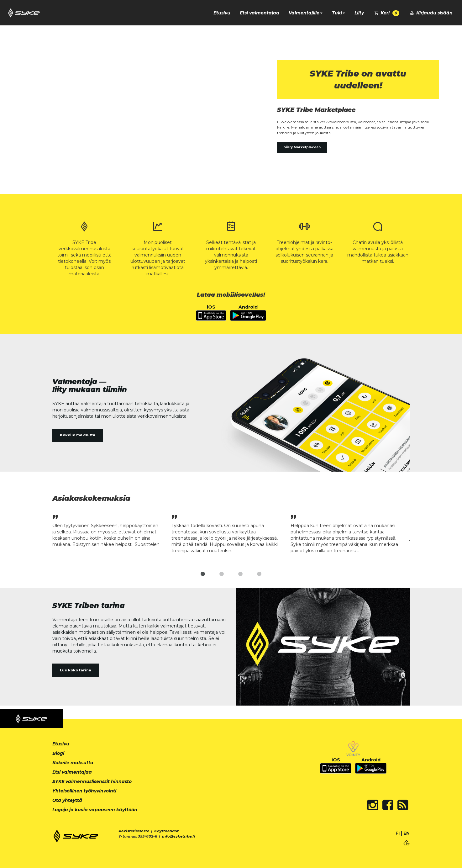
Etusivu (222, 13)
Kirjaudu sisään (431, 13)
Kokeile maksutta (78, 435)
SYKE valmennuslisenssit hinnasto (92, 781)
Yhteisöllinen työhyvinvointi (84, 791)
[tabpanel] (112, 530)
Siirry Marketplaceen (302, 147)
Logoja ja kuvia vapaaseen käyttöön (95, 810)
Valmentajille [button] (306, 13)
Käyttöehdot (166, 831)
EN (407, 833)
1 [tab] (203, 574)
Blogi (58, 753)
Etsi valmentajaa (260, 13)
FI (398, 833)
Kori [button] (386, 13)
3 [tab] (240, 574)
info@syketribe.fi (178, 836)
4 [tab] (259, 574)
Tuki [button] (339, 13)
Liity (359, 13)
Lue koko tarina (76, 670)
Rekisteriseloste (134, 831)
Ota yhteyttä (67, 800)
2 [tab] (222, 574)
